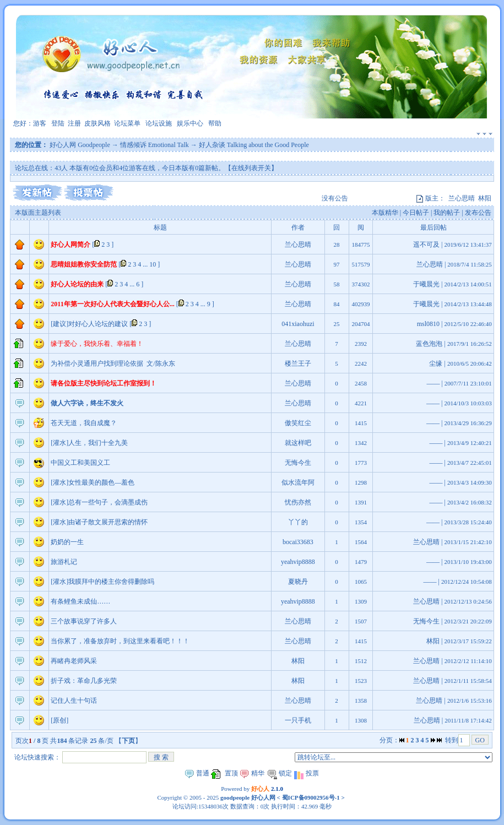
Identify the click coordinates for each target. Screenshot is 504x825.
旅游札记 (64, 562)
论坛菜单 (127, 123)
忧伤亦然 (298, 502)
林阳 (485, 198)
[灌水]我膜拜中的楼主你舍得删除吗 (102, 582)
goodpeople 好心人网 (248, 797)
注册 (74, 123)
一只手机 (298, 720)
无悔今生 (298, 463)
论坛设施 (159, 123)
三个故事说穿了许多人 (84, 621)
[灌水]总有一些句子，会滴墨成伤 (99, 502)
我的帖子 (447, 213)
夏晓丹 (298, 582)
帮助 (215, 123)
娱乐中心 (190, 123)
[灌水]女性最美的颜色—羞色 (93, 482)
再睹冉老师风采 (74, 661)
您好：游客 (30, 123)
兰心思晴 (462, 198)
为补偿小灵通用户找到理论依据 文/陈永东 (113, 363)
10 (153, 264)
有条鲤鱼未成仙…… (80, 601)
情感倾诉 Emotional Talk (155, 145)
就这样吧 (298, 443)
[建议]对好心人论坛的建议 (89, 324)
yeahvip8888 (298, 562)
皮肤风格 (97, 123)
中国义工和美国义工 (80, 463)
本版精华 (385, 213)
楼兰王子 (298, 363)
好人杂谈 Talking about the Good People (254, 145)
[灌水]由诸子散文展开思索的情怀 (99, 522)
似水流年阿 (298, 482)
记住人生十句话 (74, 701)
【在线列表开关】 (251, 168)
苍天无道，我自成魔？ (84, 423)
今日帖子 (416, 213)
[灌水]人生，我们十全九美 (89, 443)
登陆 (58, 123)
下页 (128, 741)
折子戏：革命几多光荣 (84, 681)
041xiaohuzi (298, 324)
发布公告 (478, 213)
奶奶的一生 (67, 542)
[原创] (59, 720)
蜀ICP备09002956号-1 (310, 797)
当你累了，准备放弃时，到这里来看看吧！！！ (120, 641)
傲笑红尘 (298, 423)
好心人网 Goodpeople (80, 145)
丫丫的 (298, 522)
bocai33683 (298, 542)
